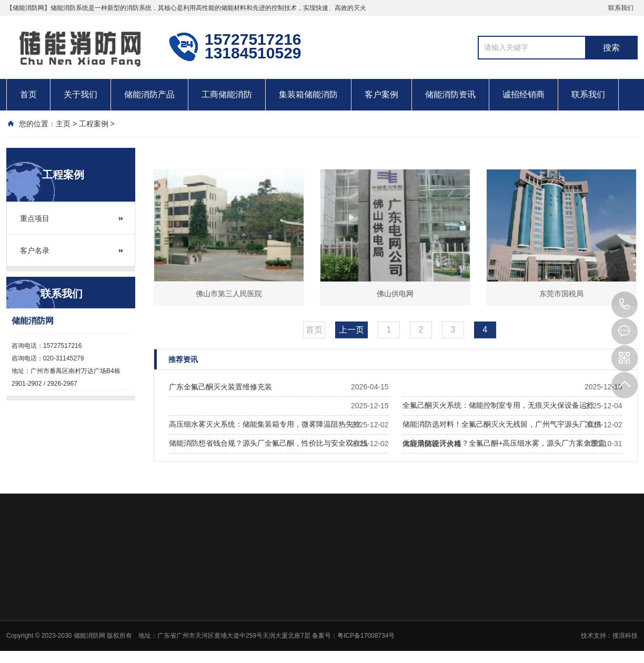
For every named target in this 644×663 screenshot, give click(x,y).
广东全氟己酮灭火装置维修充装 (220, 387)
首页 (28, 94)
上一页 (351, 330)
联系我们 (621, 8)
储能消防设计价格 (432, 444)
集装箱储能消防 (308, 94)
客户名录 (35, 250)
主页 (63, 124)
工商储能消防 (227, 94)
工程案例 (94, 124)
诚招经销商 (524, 94)
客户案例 (381, 94)
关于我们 (80, 94)
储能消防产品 (149, 94)
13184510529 (625, 305)
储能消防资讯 (450, 94)
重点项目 (35, 218)
